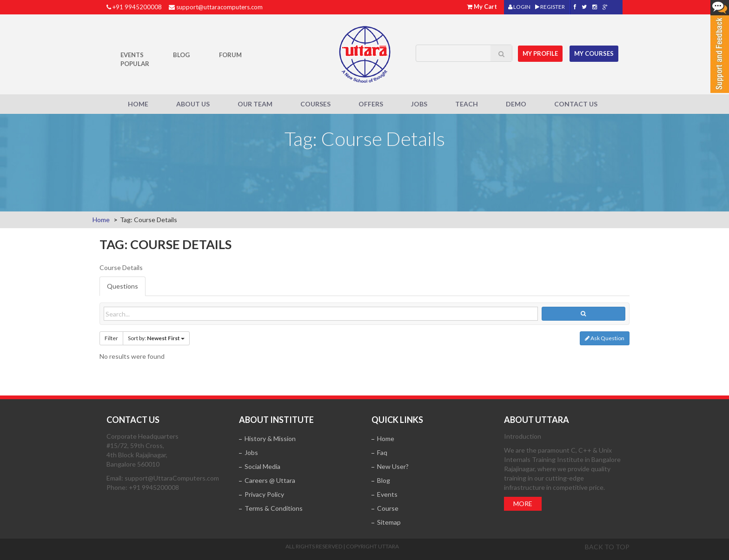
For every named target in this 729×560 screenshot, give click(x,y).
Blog (181, 55)
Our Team (255, 104)
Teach (467, 104)
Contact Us (576, 104)
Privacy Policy (264, 494)
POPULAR (135, 64)
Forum (230, 55)
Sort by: (156, 338)
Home (138, 104)
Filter (111, 338)
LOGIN (519, 7)
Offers (371, 104)
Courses (315, 104)
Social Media (262, 466)
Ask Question (605, 338)
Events (132, 55)
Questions (123, 286)
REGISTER (550, 7)
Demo (516, 104)
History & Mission (270, 438)
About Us (193, 104)
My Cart (485, 7)
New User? (393, 466)
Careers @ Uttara (270, 480)
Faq (382, 452)
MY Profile (542, 53)
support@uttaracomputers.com (219, 7)
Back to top (607, 547)
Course (388, 508)
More (523, 504)
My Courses (595, 53)
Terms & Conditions (274, 508)
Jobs (419, 104)
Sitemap (389, 522)
